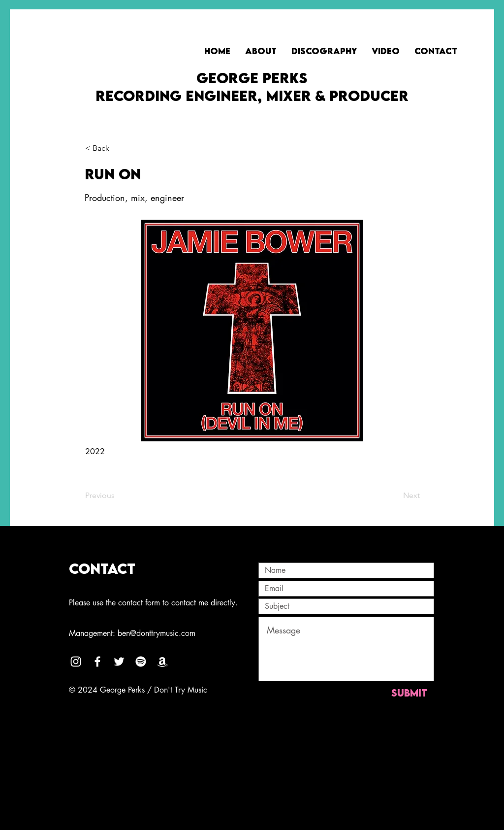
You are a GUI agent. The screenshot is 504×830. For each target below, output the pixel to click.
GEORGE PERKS (252, 78)
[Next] (395, 496)
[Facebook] (97, 662)
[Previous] (118, 496)
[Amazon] (162, 662)
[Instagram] (76, 662)
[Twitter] (119, 662)
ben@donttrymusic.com (157, 633)
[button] (118, 148)
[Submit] (409, 693)
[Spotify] (141, 662)
